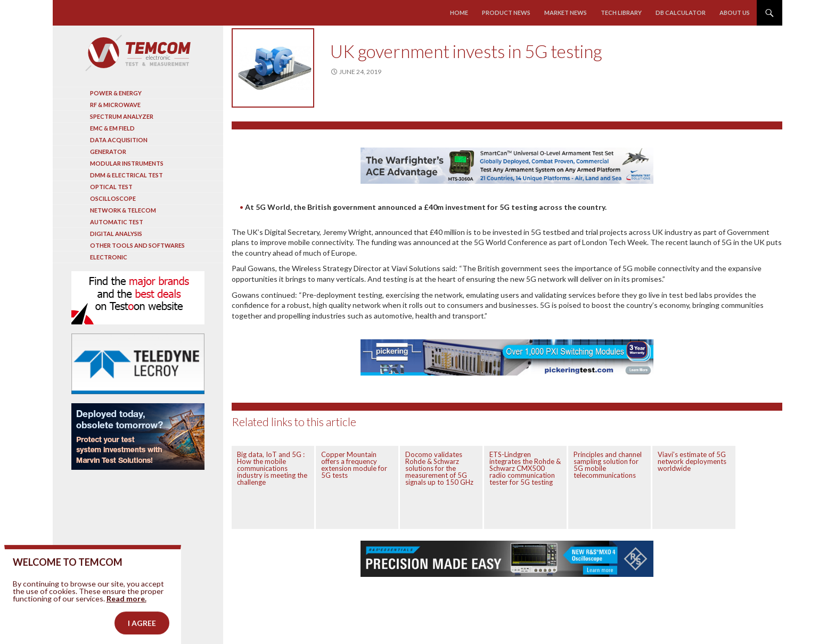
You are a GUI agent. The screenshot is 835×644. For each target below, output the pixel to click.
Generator (108, 152)
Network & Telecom (123, 210)
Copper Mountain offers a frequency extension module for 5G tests (354, 465)
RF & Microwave (115, 105)
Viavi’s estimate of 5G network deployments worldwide (692, 461)
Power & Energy (116, 93)
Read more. (126, 615)
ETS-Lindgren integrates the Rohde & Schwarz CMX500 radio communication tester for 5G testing (525, 468)
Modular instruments (127, 163)
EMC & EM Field (112, 128)
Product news (506, 13)
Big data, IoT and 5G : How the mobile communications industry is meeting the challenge (272, 468)
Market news (566, 13)
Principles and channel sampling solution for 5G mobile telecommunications (608, 465)
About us (735, 13)
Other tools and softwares (137, 245)
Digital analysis (116, 234)
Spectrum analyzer (122, 116)
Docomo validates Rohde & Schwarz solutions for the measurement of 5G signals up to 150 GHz (439, 468)
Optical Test (111, 187)
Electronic (109, 257)
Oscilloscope (113, 198)
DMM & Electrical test (126, 175)
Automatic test (117, 222)
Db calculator (681, 13)
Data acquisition (119, 140)
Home (459, 13)
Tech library (621, 13)
